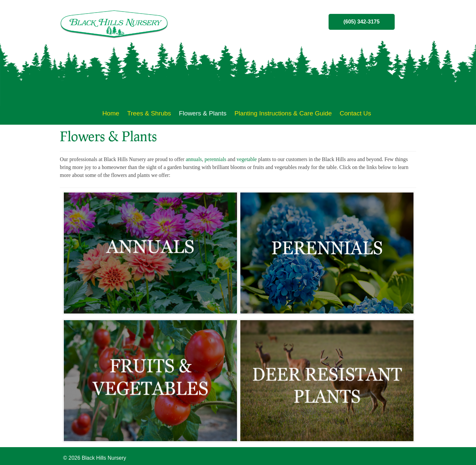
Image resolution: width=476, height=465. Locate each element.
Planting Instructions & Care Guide (283, 113)
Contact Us (356, 113)
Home (111, 113)
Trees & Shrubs (149, 113)
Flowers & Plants (203, 113)
